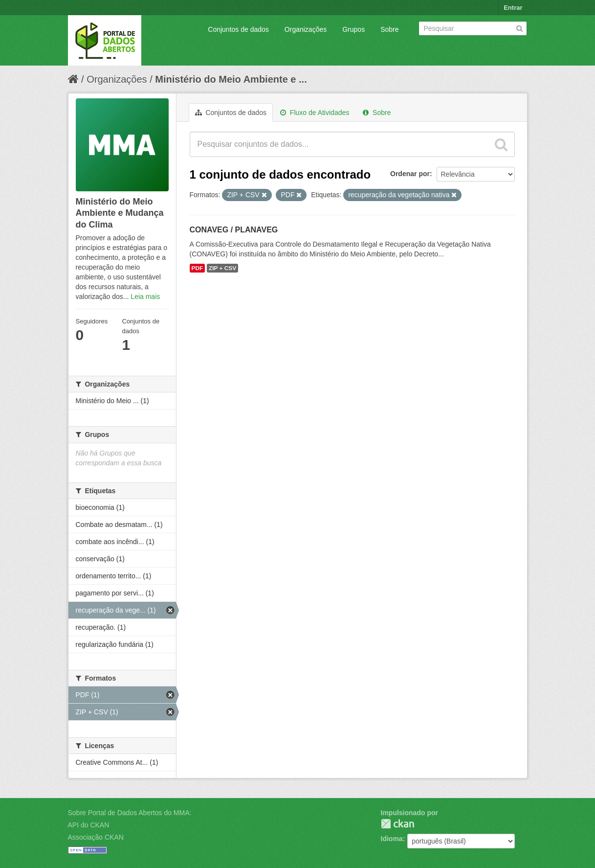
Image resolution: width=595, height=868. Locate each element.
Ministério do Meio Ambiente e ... (231, 79)
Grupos (353, 29)
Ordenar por (410, 174)
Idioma (392, 839)
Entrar (513, 8)
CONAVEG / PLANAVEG (234, 230)
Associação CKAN (96, 837)
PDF (198, 268)
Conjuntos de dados (238, 29)
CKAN (397, 824)
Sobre (389, 29)
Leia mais (145, 297)
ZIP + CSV (222, 268)
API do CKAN (89, 825)
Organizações (306, 29)
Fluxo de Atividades (315, 113)
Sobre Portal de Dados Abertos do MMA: (130, 813)
